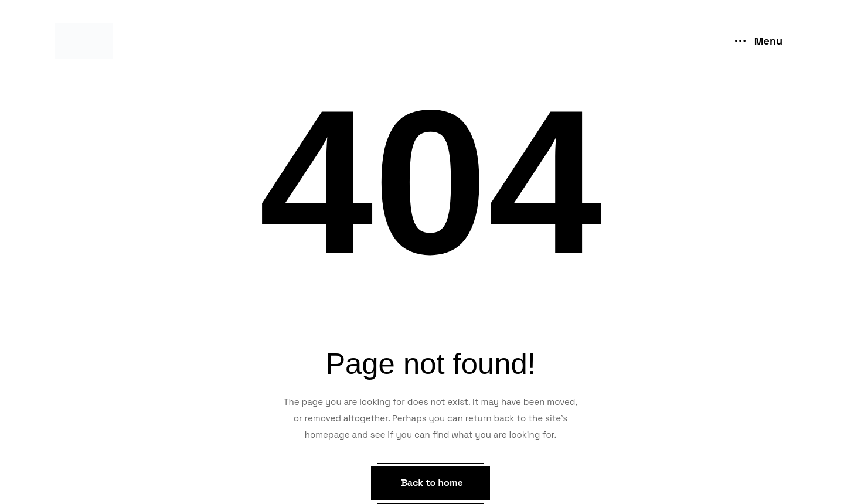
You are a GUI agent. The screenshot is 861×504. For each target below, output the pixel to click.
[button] (431, 483)
